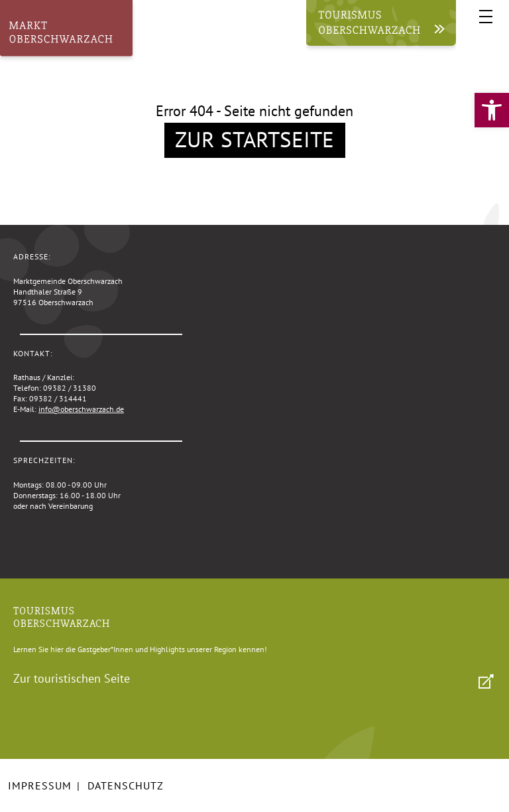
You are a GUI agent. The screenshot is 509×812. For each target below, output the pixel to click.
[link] (492, 110)
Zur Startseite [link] (254, 139)
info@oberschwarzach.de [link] (81, 409)
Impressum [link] (40, 785)
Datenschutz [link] (126, 785)
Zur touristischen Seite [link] (72, 678)
